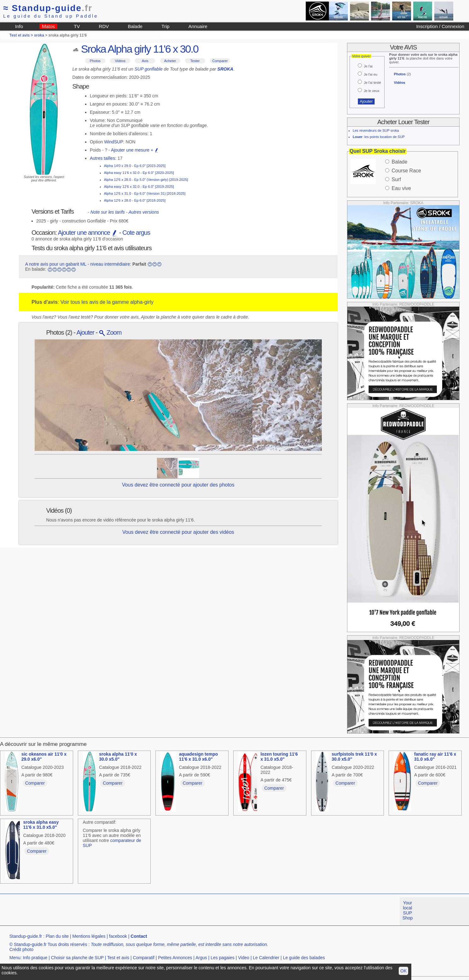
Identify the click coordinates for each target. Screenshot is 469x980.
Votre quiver (361, 56)
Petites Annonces (175, 958)
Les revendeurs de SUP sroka (376, 130)
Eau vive (401, 188)
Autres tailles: (103, 158)
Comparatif (144, 958)
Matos (48, 26)
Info (19, 26)
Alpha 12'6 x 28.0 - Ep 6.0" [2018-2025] (135, 200)
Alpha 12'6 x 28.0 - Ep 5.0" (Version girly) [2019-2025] (146, 180)
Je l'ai (368, 66)
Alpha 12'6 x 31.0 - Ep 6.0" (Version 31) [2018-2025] (145, 193)
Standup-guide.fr (26, 936)
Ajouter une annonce (88, 233)
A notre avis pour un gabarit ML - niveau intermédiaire (78, 264)
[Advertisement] (115, 911)
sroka (39, 35)
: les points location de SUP (379, 137)
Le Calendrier (266, 958)
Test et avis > (22, 35)
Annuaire (198, 26)
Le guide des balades (304, 958)
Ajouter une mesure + (135, 150)
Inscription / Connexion (440, 26)
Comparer (220, 61)
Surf (396, 179)
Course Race (406, 171)
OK (403, 971)
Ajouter (85, 332)
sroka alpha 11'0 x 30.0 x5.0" (118, 757)
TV (77, 26)
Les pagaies (223, 958)
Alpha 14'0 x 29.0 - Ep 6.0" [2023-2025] (135, 166)
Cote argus (136, 233)
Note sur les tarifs (108, 212)
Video (244, 958)
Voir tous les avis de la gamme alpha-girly (107, 302)
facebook (118, 936)
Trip (165, 26)
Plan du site (57, 936)
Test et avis (118, 958)
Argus (201, 958)
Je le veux (372, 91)
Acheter (170, 61)
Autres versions (144, 212)
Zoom (110, 332)
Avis (145, 61)
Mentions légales (89, 936)
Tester (195, 61)
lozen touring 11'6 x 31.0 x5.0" (279, 757)
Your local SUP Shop (408, 910)
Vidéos (120, 61)
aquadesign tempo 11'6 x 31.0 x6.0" (199, 757)
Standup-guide (48, 8)
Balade (135, 26)
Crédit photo (21, 949)
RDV (104, 26)
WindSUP (114, 142)
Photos (95, 61)
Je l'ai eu (371, 74)
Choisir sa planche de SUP (77, 958)
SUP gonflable (149, 69)
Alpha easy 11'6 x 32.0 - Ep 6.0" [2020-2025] (139, 173)
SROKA (226, 69)
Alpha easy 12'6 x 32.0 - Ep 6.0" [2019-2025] (139, 187)
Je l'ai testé (372, 83)
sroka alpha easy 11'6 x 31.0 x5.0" (41, 825)
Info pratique (35, 958)
